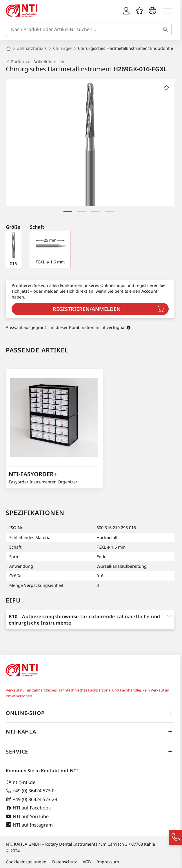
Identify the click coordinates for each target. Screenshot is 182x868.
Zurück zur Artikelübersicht (35, 62)
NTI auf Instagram (29, 825)
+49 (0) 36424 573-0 (30, 791)
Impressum (108, 862)
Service (90, 751)
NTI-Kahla (90, 731)
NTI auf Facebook (28, 808)
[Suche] (167, 29)
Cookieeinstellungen (26, 862)
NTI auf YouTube (27, 816)
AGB (87, 862)
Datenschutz (64, 862)
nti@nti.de (21, 782)
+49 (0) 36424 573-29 (31, 799)
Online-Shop (90, 713)
